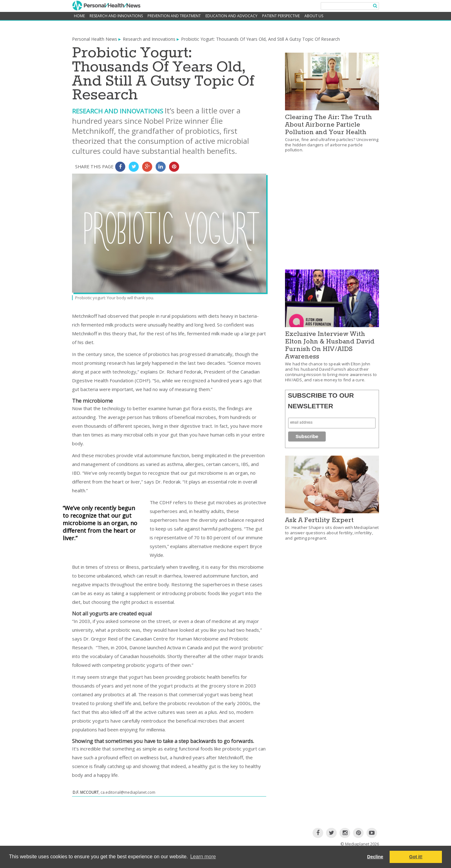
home (79, 16)
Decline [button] (375, 857)
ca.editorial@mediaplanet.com (128, 792)
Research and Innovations (116, 16)
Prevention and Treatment (174, 16)
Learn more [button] (203, 857)
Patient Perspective (281, 16)
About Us (314, 16)
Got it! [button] (416, 857)
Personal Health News (95, 39)
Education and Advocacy (231, 16)
